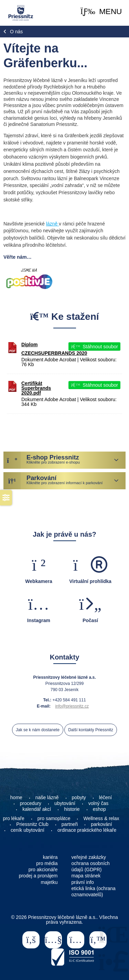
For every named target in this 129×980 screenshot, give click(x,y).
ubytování (65, 803)
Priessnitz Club (32, 824)
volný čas (98, 803)
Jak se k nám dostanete (38, 730)
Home (20, 13)
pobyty (79, 797)
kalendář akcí (37, 809)
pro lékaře (14, 818)
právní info (83, 882)
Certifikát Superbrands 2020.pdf (36, 388)
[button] (101, 12)
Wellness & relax (101, 818)
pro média (47, 863)
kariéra (50, 857)
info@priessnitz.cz (72, 706)
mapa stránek (86, 876)
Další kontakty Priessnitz (91, 730)
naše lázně (47, 797)
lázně (52, 224)
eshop (99, 809)
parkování (101, 824)
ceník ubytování (28, 830)
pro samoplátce (54, 818)
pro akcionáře (43, 870)
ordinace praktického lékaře (88, 830)
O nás (16, 32)
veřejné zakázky (89, 857)
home (16, 797)
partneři (70, 824)
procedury (31, 803)
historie (72, 809)
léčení (105, 797)
